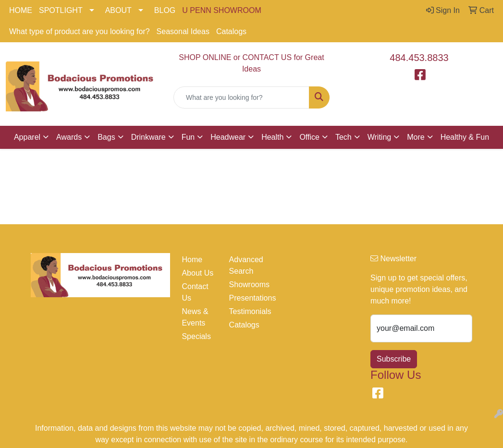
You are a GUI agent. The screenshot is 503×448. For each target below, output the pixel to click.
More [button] (416, 137)
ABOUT (118, 10)
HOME (21, 10)
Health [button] (272, 137)
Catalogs (231, 31)
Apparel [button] (27, 137)
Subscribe (394, 359)
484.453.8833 (419, 58)
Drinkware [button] (148, 137)
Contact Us (195, 292)
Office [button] (309, 137)
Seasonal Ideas (183, 31)
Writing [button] (380, 137)
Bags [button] (106, 137)
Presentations (247, 298)
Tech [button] (344, 137)
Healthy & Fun (465, 137)
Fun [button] (188, 137)
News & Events (195, 317)
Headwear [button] (228, 137)
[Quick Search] (241, 97)
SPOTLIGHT (61, 10)
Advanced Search (246, 265)
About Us (197, 273)
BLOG (165, 10)
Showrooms (247, 285)
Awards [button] (69, 137)
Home (192, 260)
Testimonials (247, 311)
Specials (196, 336)
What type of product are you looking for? (80, 31)
